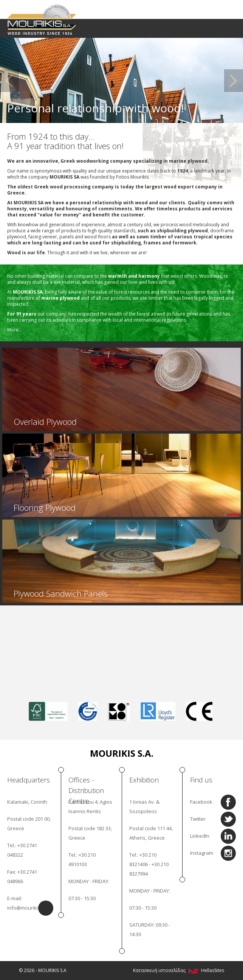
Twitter (198, 819)
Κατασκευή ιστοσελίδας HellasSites (179, 970)
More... (15, 330)
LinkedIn (200, 836)
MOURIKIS (42, 19)
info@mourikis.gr (27, 908)
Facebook (201, 802)
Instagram (202, 853)
